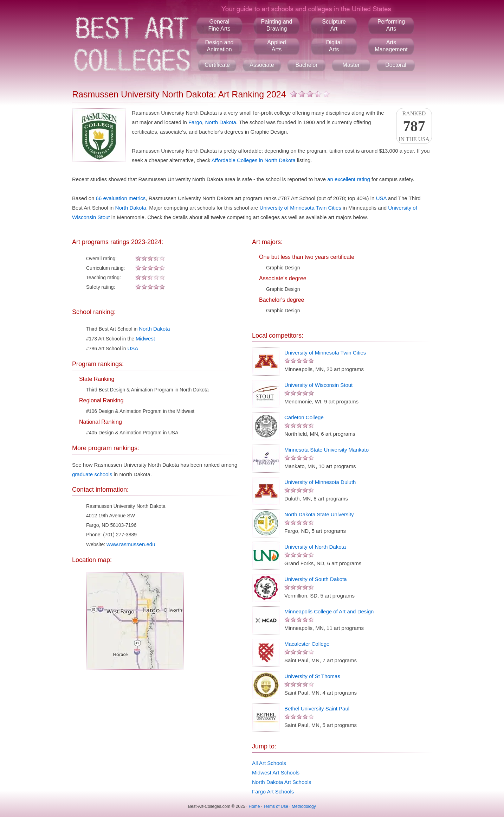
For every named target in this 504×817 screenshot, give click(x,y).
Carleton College (304, 417)
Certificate (217, 65)
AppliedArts (276, 46)
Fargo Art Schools (273, 792)
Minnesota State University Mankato (327, 450)
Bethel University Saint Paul (317, 709)
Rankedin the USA (414, 126)
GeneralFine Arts (219, 25)
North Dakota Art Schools (282, 782)
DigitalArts (334, 46)
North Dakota (220, 122)
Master (351, 65)
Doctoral (396, 65)
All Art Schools (269, 763)
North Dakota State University (319, 514)
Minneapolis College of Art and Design (329, 611)
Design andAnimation (219, 46)
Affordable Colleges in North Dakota (254, 160)
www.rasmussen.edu (131, 544)
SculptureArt (334, 25)
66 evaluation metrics (121, 198)
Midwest (145, 339)
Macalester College (307, 644)
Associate (262, 65)
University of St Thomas (312, 676)
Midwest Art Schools (276, 773)
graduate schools (92, 474)
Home (254, 806)
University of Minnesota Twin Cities (301, 208)
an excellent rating (349, 179)
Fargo (195, 122)
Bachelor (306, 65)
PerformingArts (391, 25)
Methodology (304, 806)
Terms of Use (276, 806)
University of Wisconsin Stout (318, 385)
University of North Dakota (315, 547)
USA (381, 198)
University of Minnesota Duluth (320, 482)
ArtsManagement (391, 46)
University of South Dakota (316, 579)
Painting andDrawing (277, 25)
